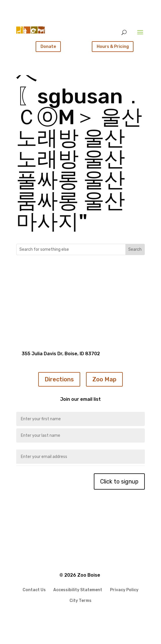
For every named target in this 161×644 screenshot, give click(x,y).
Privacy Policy (124, 590)
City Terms (80, 601)
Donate (48, 46)
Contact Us (34, 590)
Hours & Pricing (113, 46)
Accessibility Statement (78, 590)
